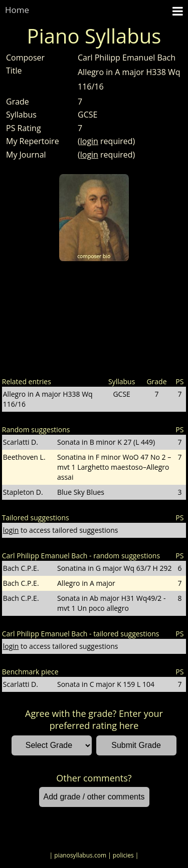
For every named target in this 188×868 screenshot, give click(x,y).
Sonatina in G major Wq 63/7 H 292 (115, 568)
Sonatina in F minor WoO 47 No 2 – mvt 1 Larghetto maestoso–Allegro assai (114, 467)
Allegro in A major (86, 583)
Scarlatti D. (21, 442)
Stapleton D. (23, 492)
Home (17, 10)
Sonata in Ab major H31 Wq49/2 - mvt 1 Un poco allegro (112, 603)
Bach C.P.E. (21, 568)
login (89, 141)
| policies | (123, 855)
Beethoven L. (24, 457)
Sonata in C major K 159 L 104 (106, 684)
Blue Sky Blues (81, 492)
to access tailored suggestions (61, 530)
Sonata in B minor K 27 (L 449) (106, 442)
